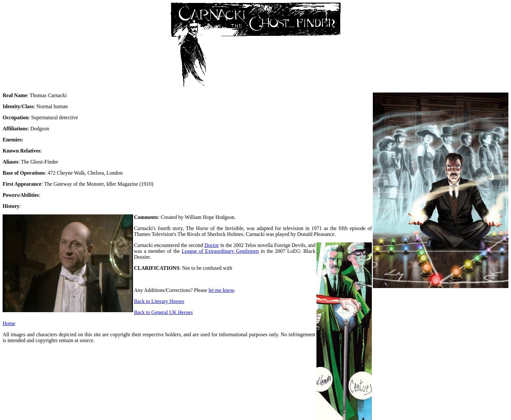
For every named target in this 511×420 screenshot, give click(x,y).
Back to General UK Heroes (163, 312)
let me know (221, 290)
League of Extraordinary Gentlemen (220, 251)
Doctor (212, 245)
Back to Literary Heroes (159, 301)
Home (9, 323)
